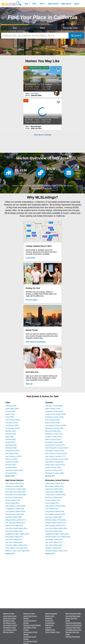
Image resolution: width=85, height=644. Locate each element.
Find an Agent (32, 300)
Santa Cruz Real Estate (74, 625)
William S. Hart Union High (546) (17, 551)
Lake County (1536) (53, 423)
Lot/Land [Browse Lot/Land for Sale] (48, 628)
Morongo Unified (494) (14, 517)
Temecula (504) (11, 467)
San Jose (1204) (11, 459)
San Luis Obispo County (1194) (57, 459)
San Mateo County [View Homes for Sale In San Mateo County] (9, 623)
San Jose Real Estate (73, 616)
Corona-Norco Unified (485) (16, 489)
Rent (42, 4)
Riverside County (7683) (54, 442)
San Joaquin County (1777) (55, 456)
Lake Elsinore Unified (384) (15, 506)
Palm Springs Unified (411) (15, 523)
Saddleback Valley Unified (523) (17, 534)
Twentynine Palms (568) (14, 470)
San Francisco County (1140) (56, 453)
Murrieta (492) (11, 434)
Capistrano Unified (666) (14, 486)
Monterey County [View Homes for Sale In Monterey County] (9, 621)
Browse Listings (8, 632)
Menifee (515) (10, 431)
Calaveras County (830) (54, 411)
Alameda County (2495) (54, 406)
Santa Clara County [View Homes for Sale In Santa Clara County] (10, 616)
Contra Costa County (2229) (56, 414)
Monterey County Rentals (32, 625)
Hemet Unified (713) (13, 500)
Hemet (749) (10, 414)
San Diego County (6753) (55, 451)
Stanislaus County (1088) (55, 473)
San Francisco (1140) (13, 456)
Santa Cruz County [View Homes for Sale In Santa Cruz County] (10, 618)
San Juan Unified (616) (14, 542)
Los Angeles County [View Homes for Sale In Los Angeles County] (10, 630)
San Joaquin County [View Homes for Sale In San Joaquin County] (10, 625)
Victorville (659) (11, 473)
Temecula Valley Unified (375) (16, 545)
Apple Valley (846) (12, 409)
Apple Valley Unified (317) (55, 483)
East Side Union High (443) (15, 492)
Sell (34, 4)
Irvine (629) (10, 417)
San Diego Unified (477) (14, 537)
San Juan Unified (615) (54, 545)
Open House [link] (53, 4)
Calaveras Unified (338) (54, 489)
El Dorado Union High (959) (16, 495)
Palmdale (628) (11, 445)
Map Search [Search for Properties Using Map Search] (66, 4)
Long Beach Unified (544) (15, 509)
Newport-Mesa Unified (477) (16, 520)
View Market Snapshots (36, 342)
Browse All (10, 476)
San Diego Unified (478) (54, 540)
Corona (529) (10, 411)
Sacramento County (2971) (55, 445)
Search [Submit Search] (76, 36)
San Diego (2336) (12, 453)
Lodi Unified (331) (52, 509)
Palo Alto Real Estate (73, 637)
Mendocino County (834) (54, 428)
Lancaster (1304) (12, 423)
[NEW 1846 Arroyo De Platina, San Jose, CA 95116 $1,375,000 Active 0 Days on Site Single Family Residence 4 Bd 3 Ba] (43, 112)
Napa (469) (10, 437)
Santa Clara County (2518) (55, 465)
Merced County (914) (53, 431)
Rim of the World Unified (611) (17, 528)
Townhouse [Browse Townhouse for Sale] (49, 621)
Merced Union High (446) (15, 514)
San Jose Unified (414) (14, 540)
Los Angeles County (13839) (56, 425)
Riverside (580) (11, 448)
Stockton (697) (11, 465)
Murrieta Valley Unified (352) (56, 520)
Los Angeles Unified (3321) (55, 514)
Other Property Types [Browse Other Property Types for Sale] (53, 632)
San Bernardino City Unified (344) (58, 537)
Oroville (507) (10, 442)
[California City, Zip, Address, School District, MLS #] (35, 36)
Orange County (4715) (53, 437)
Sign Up (29, 384)
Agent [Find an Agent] (77, 4)
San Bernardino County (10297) (57, 448)
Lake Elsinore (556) (13, 420)
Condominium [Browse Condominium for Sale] (50, 623)
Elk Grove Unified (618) (14, 497)
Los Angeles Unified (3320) (15, 511)
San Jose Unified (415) (54, 542)
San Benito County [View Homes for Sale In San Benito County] (9, 628)
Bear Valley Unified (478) (15, 483)
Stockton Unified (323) (53, 548)
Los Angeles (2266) (13, 428)
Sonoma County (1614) (54, 470)
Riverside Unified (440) (14, 531)
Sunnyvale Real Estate (73, 623)
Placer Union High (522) (14, 525)
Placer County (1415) (53, 439)
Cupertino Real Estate (73, 628)
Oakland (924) (11, 439)
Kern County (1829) (52, 420)
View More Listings (42, 135)
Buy (26, 4)
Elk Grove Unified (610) (54, 497)
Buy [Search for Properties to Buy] (15, 28)
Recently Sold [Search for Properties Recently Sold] (70, 28)
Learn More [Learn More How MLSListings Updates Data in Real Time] (30, 258)
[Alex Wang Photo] (57, 92)
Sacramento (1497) (12, 451)
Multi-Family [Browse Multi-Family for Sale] (49, 625)
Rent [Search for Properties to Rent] (42, 28)
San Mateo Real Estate (73, 630)
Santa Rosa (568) (12, 462)
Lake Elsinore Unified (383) (55, 506)
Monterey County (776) (54, 434)
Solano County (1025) (53, 467)
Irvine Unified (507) (12, 503)
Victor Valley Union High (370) (16, 548)
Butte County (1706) (53, 409)
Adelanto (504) (11, 406)
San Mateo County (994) (54, 462)
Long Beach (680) (12, 425)
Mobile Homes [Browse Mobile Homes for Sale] (50, 630)
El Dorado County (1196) (54, 417)
